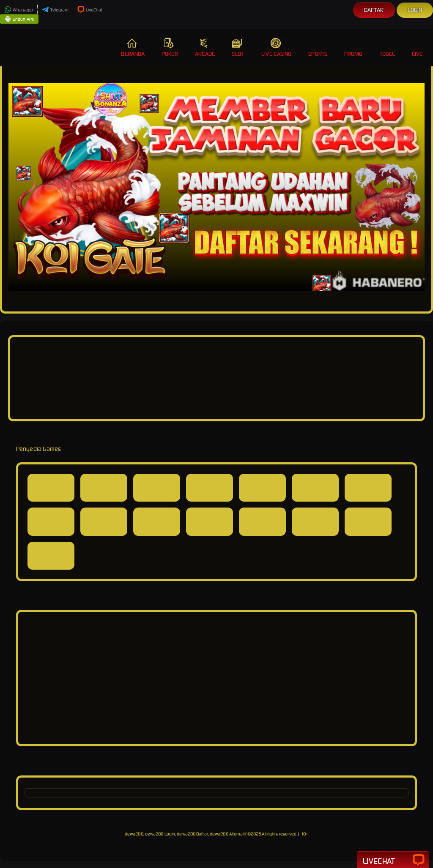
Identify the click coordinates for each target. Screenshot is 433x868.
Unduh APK (19, 19)
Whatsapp (19, 10)
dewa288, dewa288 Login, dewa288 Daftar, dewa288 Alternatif (186, 834)
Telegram (55, 10)
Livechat (393, 860)
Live (418, 48)
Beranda (133, 48)
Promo (354, 48)
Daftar (374, 10)
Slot (238, 48)
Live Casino (276, 48)
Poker (170, 48)
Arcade (205, 48)
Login (415, 10)
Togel (388, 48)
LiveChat (90, 10)
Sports (318, 48)
